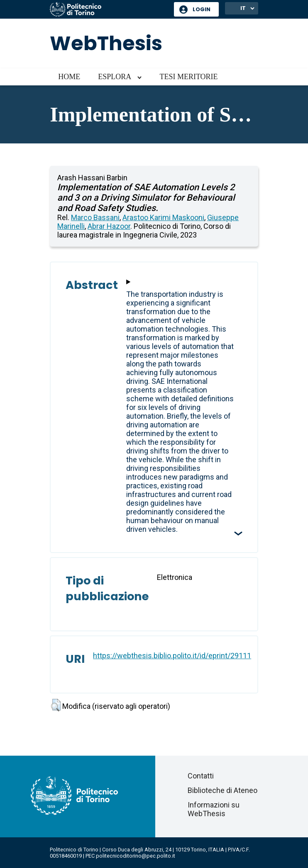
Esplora (115, 77)
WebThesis (106, 43)
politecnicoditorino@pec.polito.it (136, 856)
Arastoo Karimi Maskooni (163, 217)
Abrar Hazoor (109, 226)
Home (69, 77)
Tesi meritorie (188, 77)
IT (243, 8)
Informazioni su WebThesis (214, 809)
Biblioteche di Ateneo (222, 790)
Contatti (201, 776)
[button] (56, 705)
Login (202, 9)
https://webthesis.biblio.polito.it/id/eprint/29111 (172, 656)
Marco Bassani (95, 217)
